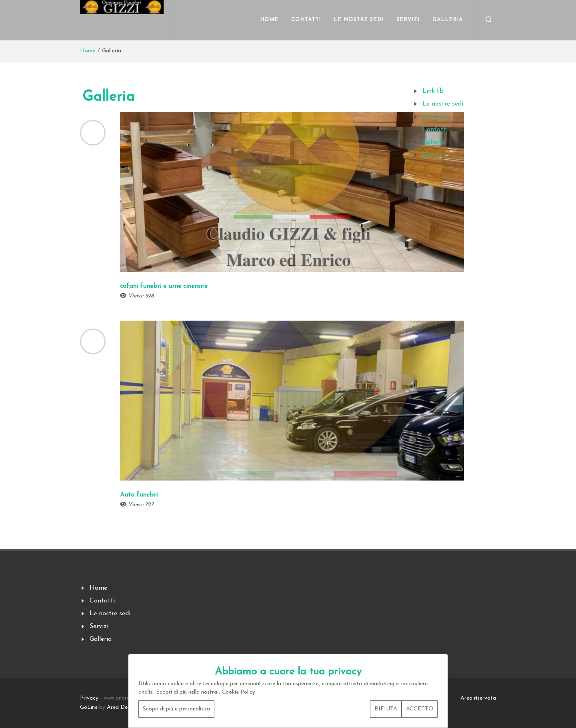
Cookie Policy (238, 692)
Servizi (432, 155)
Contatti (435, 130)
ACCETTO (420, 709)
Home (88, 51)
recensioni (437, 117)
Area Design (122, 707)
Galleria (433, 142)
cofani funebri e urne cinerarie (164, 286)
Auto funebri (139, 495)
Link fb (433, 91)
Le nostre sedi (443, 104)
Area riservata (478, 698)
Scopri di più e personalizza (176, 709)
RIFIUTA (386, 709)
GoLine (89, 707)
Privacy (89, 698)
